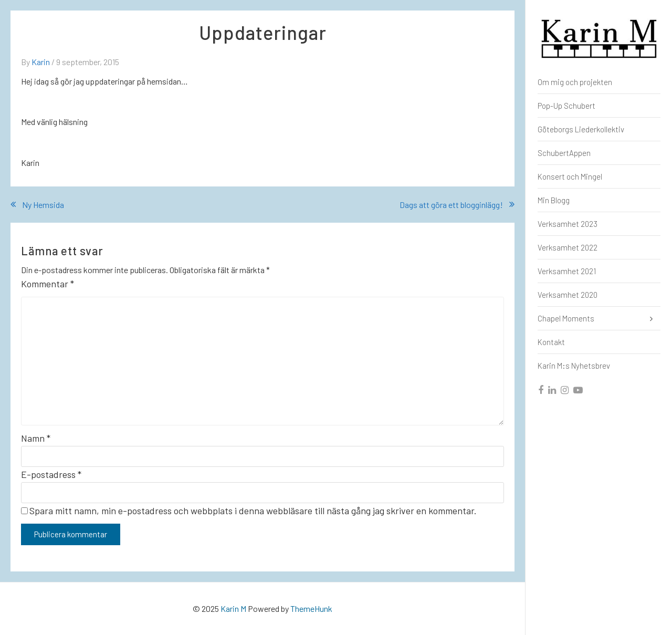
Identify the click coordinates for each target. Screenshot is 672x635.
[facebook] (541, 390)
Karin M (233, 608)
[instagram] (565, 390)
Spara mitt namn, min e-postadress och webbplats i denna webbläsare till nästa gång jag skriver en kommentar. (253, 511)
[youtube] (579, 390)
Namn (36, 438)
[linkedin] (553, 390)
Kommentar (48, 284)
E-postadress (51, 474)
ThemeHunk (311, 608)
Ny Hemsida (43, 205)
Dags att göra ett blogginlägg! (451, 205)
